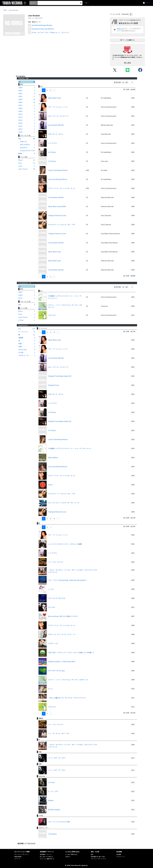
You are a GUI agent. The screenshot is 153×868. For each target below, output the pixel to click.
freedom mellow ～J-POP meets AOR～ (62, 661)
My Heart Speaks (54, 810)
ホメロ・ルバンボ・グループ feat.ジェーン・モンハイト (50, 32)
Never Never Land (54, 98)
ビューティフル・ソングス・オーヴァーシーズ (64, 503)
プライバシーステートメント (98, 859)
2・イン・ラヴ (53, 791)
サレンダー (52, 607)
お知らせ (68, 857)
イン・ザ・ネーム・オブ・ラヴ (59, 733)
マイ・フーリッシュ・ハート (58, 107)
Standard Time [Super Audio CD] (60, 376)
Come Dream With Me (56, 125)
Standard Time (54, 385)
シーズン (51, 589)
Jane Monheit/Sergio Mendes (42, 25)
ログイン (148, 3)
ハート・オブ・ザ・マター (57, 758)
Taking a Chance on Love (57, 234)
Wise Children (53, 458)
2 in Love (51, 782)
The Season (52, 834)
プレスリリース (120, 857)
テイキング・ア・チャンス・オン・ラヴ (62, 225)
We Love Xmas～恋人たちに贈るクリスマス (63, 616)
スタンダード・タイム (56, 134)
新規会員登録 (18, 857)
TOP (5, 10)
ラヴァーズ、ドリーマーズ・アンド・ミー (62, 634)
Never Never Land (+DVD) (57, 206)
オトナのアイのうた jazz (57, 671)
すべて (33, 3)
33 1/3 (50, 485)
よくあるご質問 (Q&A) (71, 854)
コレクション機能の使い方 (47, 859)
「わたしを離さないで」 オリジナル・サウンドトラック (67, 698)
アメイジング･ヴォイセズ (57, 598)
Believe (51, 800)
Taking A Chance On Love (57, 215)
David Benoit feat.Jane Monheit (43, 29)
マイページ (17, 859)
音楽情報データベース (46, 854)
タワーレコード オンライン (22, 854)
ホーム (50, 689)
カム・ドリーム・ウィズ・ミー (59, 116)
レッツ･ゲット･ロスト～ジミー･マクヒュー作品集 (65, 544)
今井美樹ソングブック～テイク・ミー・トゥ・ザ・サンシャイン (65, 297)
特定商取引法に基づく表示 (98, 857)
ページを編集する (127, 40)
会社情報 (119, 854)
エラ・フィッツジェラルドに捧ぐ (59, 822)
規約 (92, 854)
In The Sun (52, 152)
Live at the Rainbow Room (58, 179)
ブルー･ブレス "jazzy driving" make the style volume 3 (67, 580)
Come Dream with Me (56, 197)
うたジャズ (52, 315)
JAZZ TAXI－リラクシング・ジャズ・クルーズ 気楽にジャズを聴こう (71, 652)
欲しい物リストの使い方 (46, 857)
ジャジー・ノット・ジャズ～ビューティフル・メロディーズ (65, 306)
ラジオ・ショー (53, 643)
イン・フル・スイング (56, 562)
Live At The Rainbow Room (58, 170)
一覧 (86, 3)
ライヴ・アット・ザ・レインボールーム (62, 188)
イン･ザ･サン (53, 143)
